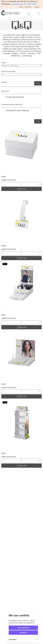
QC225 (4, 177)
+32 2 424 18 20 (30, 4)
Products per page (8, 71)
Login (21, 7)
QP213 (4, 453)
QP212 (4, 384)
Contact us (17, 4)
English (37, 7)
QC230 (4, 246)
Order (4, 63)
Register (28, 7)
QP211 (4, 315)
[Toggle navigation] (38, 14)
